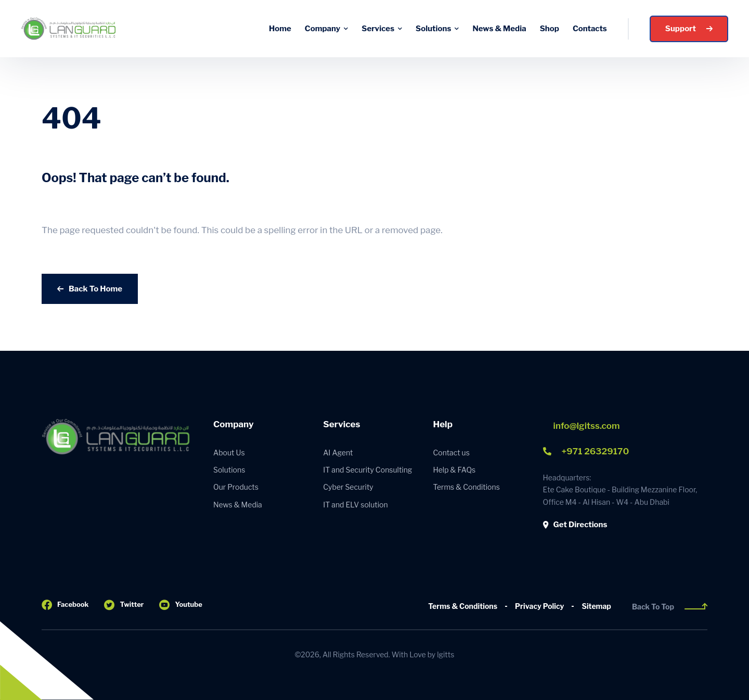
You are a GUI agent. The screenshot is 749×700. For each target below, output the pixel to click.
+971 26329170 (586, 451)
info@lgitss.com (587, 426)
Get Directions (575, 525)
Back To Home (90, 289)
